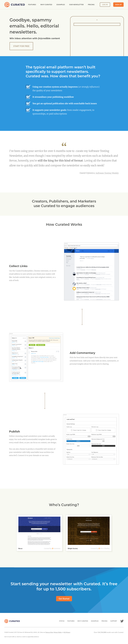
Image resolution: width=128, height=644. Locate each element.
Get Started (64, 599)
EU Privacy (67, 632)
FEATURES (71, 621)
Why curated (46, 5)
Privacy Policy (58, 632)
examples (61, 5)
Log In (105, 5)
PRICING (104, 621)
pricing (91, 5)
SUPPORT (114, 621)
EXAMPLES (95, 621)
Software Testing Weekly (107, 173)
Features (32, 5)
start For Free (21, 46)
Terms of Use (49, 632)
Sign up (118, 5)
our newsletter (76, 5)
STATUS (62, 621)
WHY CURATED (83, 621)
